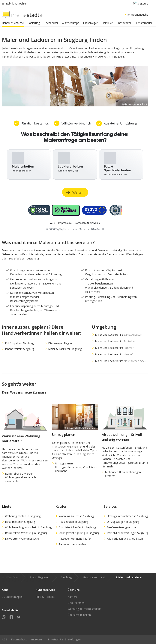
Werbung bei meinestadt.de (85, 609)
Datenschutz (19, 639)
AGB (5, 639)
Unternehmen (76, 603)
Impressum (37, 639)
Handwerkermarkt (94, 577)
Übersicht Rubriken (79, 615)
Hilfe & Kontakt (45, 597)
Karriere (73, 597)
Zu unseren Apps (12, 597)
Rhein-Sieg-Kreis (40, 577)
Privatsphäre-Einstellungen (64, 639)
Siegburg (66, 577)
